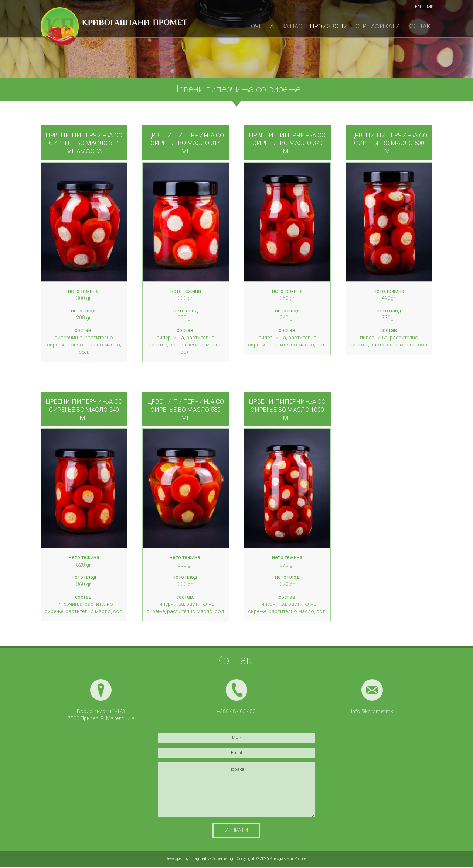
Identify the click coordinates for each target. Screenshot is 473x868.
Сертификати (378, 26)
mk (430, 6)
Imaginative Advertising (211, 859)
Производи (329, 26)
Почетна (260, 26)
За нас (292, 26)
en (418, 6)
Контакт (421, 26)
